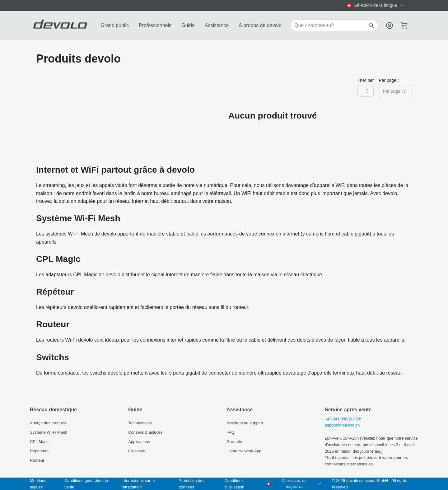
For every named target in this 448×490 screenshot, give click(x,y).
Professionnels (155, 25)
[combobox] (376, 6)
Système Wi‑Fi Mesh (49, 432)
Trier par (366, 80)
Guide (188, 25)
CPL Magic (40, 442)
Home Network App (244, 451)
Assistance (217, 25)
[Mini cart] (404, 26)
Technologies (140, 423)
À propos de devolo (260, 25)
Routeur (37, 460)
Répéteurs (39, 451)
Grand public (115, 25)
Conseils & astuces (145, 432)
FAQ (231, 432)
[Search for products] (331, 25)
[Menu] (390, 26)
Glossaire (137, 451)
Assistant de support (245, 423)
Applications (139, 442)
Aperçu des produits (48, 423)
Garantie (234, 442)
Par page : (389, 80)
